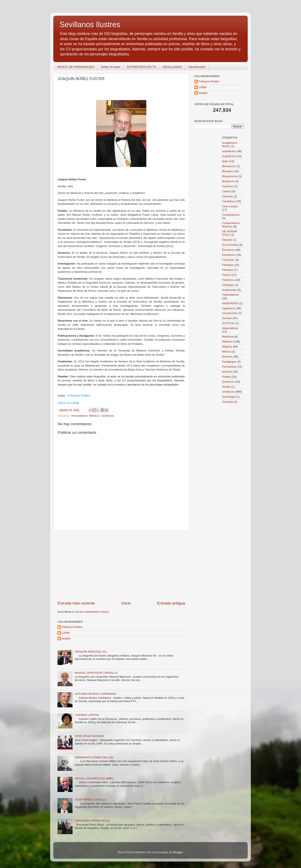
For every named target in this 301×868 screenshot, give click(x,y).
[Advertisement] (121, 566)
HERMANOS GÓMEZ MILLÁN (94, 757)
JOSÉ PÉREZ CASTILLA (91, 800)
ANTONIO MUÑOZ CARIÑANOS (95, 694)
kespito (66, 638)
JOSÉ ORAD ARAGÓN (89, 736)
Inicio (126, 603)
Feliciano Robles (79, 396)
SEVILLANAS (172, 67)
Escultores (229, 255)
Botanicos (228, 181)
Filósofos (228, 270)
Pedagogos (229, 362)
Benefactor (229, 166)
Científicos (229, 201)
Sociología (229, 397)
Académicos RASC (230, 144)
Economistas (230, 245)
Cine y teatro (230, 206)
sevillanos (108, 416)
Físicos (227, 275)
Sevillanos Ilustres (90, 25)
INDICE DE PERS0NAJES (76, 67)
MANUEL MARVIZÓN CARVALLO (96, 673)
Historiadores (79, 416)
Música (227, 352)
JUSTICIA (228, 323)
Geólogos (228, 285)
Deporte (227, 240)
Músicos (227, 357)
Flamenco (228, 280)
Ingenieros (229, 308)
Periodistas (229, 367)
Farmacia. (228, 260)
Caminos (228, 186)
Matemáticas (230, 328)
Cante (226, 191)
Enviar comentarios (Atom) (92, 612)
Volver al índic (67, 403)
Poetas (227, 377)
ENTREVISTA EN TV (142, 67)
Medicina (228, 337)
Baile (225, 161)
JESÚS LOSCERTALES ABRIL (94, 778)
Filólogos (228, 265)
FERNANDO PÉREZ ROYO (92, 821)
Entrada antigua (171, 603)
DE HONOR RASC (230, 233)
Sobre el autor (111, 67)
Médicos (94, 416)
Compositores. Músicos (231, 225)
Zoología (228, 402)
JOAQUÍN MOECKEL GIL (91, 652)
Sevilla (226, 387)
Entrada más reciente (76, 603)
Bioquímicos (230, 176)
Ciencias (228, 196)
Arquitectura (230, 156)
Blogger (178, 852)
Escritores (228, 250)
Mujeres (227, 347)
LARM (66, 633)
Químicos (228, 382)
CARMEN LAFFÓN (87, 715)
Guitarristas (229, 290)
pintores (227, 372)
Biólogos (228, 171)
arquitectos (229, 151)
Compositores (231, 215)
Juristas (227, 318)
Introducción (197, 67)
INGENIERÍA (230, 303)
